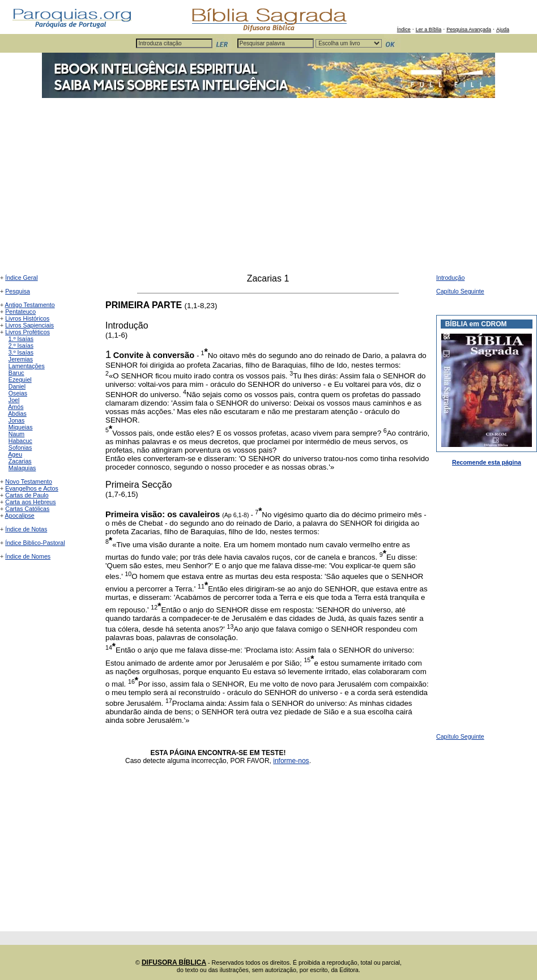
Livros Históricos (27, 318)
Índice (404, 29)
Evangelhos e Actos (32, 488)
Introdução (450, 278)
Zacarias (20, 461)
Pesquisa (18, 291)
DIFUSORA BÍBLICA (174, 962)
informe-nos (291, 761)
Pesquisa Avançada (469, 29)
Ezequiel (20, 380)
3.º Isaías (21, 352)
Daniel (17, 386)
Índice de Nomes (28, 556)
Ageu (15, 454)
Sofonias (20, 448)
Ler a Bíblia (429, 29)
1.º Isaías (21, 339)
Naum (16, 434)
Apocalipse (20, 515)
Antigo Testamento (30, 305)
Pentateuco (20, 312)
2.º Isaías (21, 346)
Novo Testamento (29, 482)
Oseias (18, 393)
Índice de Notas (26, 529)
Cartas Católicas (27, 509)
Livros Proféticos (27, 332)
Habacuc (20, 441)
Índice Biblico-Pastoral (35, 543)
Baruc (16, 373)
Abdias (17, 414)
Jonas (16, 420)
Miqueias (21, 427)
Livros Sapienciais (29, 325)
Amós (16, 407)
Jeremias (21, 359)
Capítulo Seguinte (460, 291)
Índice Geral (21, 278)
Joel (14, 400)
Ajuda (503, 29)
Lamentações (27, 366)
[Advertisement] (268, 189)
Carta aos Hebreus (30, 502)
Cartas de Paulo (27, 495)
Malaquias (22, 468)
